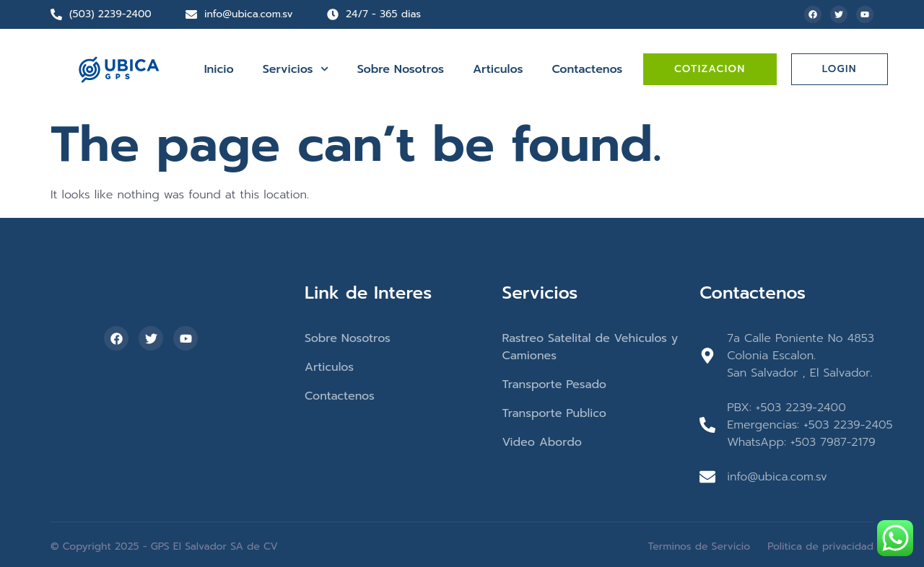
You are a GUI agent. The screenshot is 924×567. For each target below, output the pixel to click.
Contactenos (587, 69)
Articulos (498, 69)
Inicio (219, 69)
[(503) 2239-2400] (56, 14)
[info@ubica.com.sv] (191, 14)
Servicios (296, 69)
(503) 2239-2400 (110, 14)
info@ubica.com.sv (249, 14)
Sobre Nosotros (401, 69)
